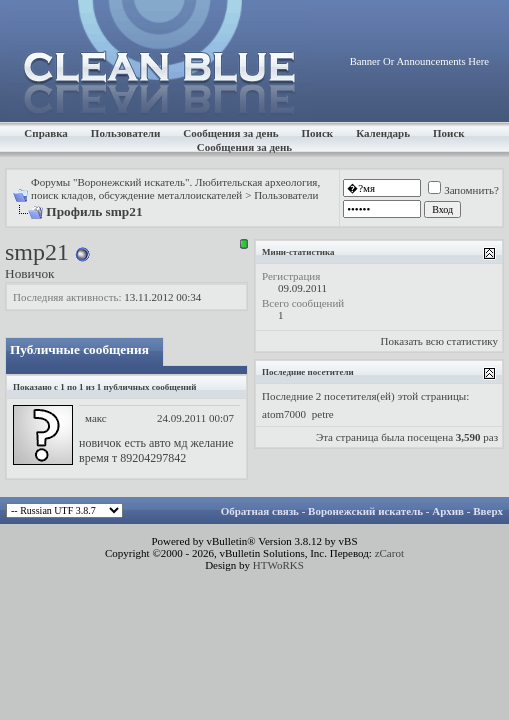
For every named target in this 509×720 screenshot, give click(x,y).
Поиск (318, 133)
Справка (46, 133)
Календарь (383, 133)
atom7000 (284, 414)
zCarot (389, 553)
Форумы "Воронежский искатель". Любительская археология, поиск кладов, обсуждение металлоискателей (175, 188)
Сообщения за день (230, 133)
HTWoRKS (278, 565)
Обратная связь (260, 511)
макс (96, 418)
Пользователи (125, 133)
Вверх (488, 511)
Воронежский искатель (365, 511)
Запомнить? (463, 190)
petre (323, 414)
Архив (448, 511)
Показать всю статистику (439, 341)
